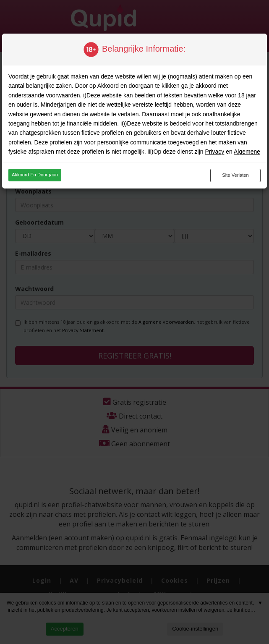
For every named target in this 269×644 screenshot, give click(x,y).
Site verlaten (235, 175)
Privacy (214, 152)
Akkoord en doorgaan (35, 175)
